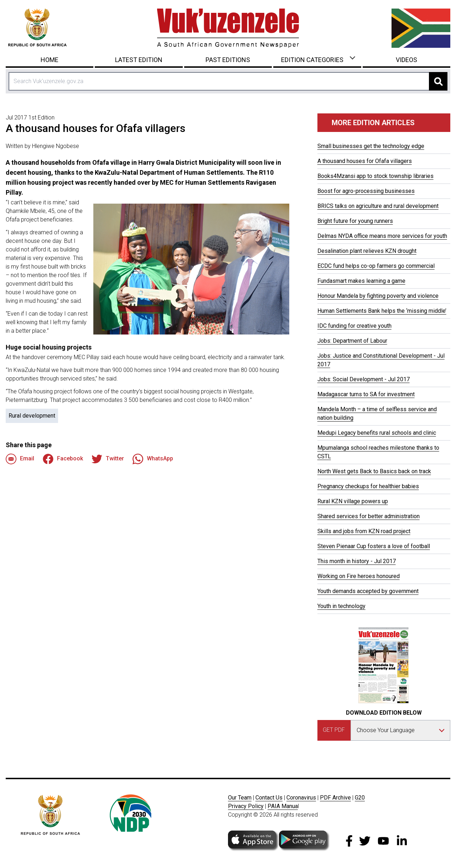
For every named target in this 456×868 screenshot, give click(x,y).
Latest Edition (139, 60)
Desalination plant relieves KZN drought (367, 251)
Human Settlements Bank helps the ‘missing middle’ (382, 311)
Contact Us (269, 798)
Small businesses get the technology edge (371, 146)
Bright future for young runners (355, 221)
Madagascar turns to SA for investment (366, 394)
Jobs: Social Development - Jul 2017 (364, 379)
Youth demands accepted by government (368, 591)
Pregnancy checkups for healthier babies (368, 486)
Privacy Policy (246, 806)
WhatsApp (153, 459)
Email (20, 459)
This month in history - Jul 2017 (357, 561)
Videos (406, 60)
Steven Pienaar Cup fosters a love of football (374, 546)
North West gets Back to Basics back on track (374, 471)
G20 (360, 798)
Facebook (63, 459)
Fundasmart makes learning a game (361, 281)
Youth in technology (341, 606)
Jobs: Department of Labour (352, 341)
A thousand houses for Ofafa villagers (365, 161)
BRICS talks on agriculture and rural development (378, 206)
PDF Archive (335, 798)
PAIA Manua (283, 806)
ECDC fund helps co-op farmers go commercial (376, 266)
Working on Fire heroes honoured (359, 576)
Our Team (240, 798)
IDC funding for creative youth (354, 326)
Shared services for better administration (369, 516)
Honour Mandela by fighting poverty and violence (378, 296)
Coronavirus (301, 798)
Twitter (108, 459)
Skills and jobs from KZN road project (364, 531)
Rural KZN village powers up (353, 501)
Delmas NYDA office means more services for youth (382, 236)
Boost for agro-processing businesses (366, 191)
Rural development (32, 416)
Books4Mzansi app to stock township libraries (375, 176)
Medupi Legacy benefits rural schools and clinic (377, 433)
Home (50, 60)
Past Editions (228, 60)
